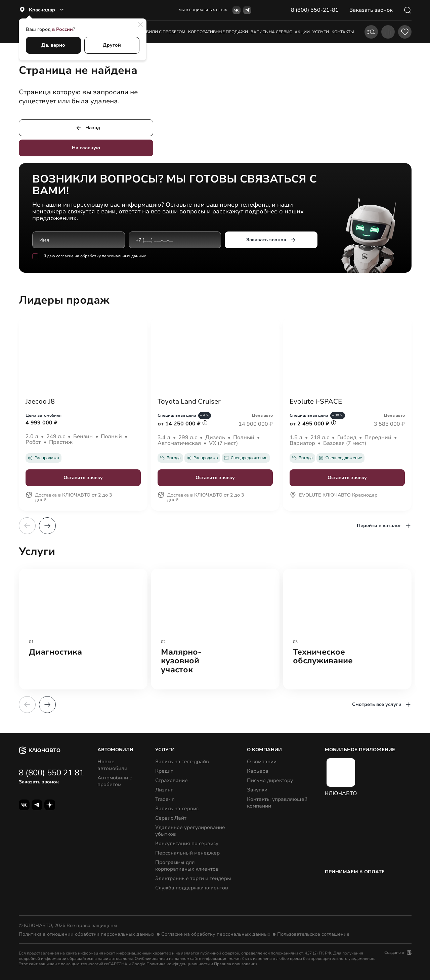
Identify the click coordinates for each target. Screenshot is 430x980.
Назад (88, 128)
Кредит (164, 771)
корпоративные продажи (218, 32)
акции (302, 32)
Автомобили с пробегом (157, 32)
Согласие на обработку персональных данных (216, 934)
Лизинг (164, 790)
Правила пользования (236, 964)
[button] (47, 526)
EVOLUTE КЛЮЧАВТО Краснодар (334, 496)
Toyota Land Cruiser (189, 402)
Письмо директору (270, 780)
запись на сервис (271, 32)
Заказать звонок (271, 240)
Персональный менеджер (187, 853)
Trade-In (165, 799)
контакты (343, 32)
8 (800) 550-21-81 (315, 10)
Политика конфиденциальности (178, 964)
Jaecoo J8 (40, 402)
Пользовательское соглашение (313, 934)
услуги (321, 32)
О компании (262, 762)
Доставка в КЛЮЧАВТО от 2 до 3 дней (69, 498)
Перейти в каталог (384, 526)
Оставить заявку (83, 478)
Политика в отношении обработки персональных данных (87, 934)
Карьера (258, 771)
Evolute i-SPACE (316, 402)
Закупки (257, 790)
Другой (112, 45)
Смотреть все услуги (382, 705)
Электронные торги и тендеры (193, 878)
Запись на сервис (177, 809)
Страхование (171, 780)
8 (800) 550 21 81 (51, 773)
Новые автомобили (112, 765)
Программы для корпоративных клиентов (187, 866)
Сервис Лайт (171, 818)
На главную (86, 148)
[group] (83, 629)
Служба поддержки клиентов (192, 888)
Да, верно (53, 45)
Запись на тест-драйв (182, 762)
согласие (65, 256)
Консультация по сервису (187, 843)
